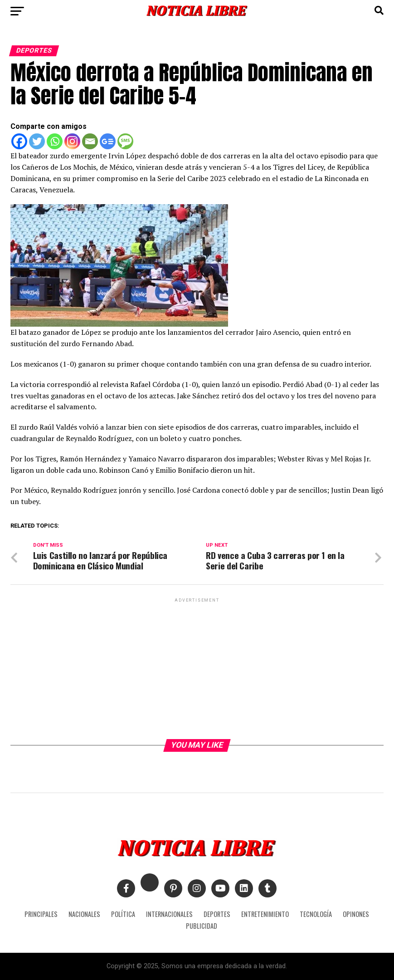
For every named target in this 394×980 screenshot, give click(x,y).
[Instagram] (72, 141)
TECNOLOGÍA (316, 914)
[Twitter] (37, 141)
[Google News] (108, 141)
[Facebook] (19, 141)
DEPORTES (217, 914)
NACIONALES (84, 914)
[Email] (90, 141)
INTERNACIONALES (169, 914)
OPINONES (356, 914)
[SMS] (125, 141)
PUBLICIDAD (202, 926)
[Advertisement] (197, 668)
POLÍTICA (123, 914)
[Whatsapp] (55, 141)
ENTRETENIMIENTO (265, 914)
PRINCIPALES (41, 914)
